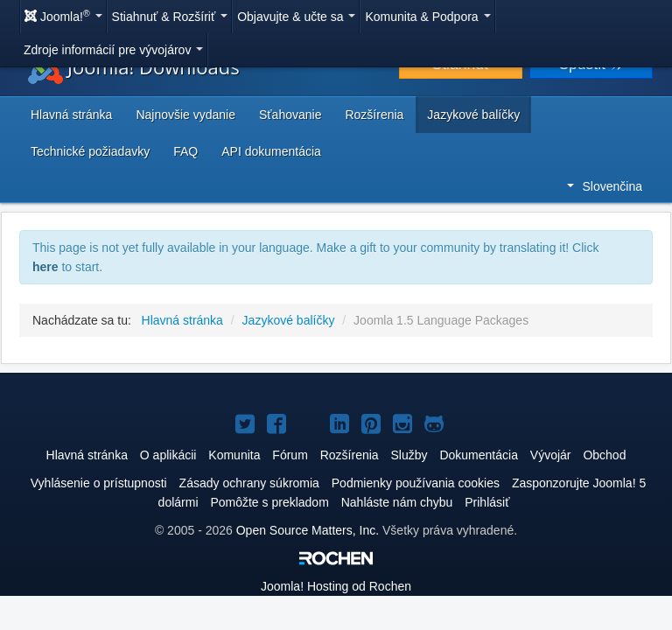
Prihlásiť (487, 502)
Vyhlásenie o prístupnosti (99, 483)
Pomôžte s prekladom (269, 502)
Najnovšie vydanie (185, 115)
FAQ (185, 151)
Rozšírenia (374, 115)
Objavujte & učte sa (296, 17)
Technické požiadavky (90, 151)
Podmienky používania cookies (416, 483)
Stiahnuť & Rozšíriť (170, 17)
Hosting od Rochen (336, 586)
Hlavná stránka (71, 115)
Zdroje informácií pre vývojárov (113, 50)
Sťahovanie (290, 115)
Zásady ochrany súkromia (249, 483)
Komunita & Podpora (427, 17)
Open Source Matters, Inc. (308, 530)
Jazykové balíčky (473, 115)
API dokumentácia (271, 151)
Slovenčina (605, 186)
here (45, 267)
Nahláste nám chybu (397, 502)
